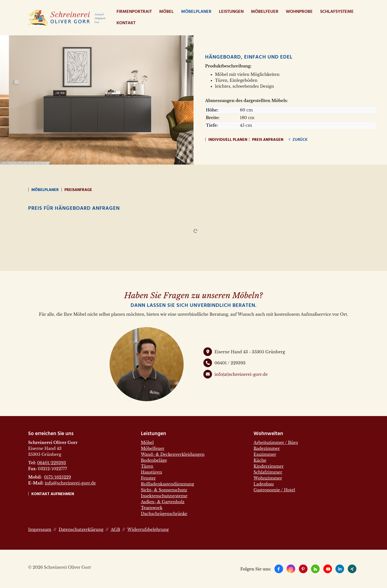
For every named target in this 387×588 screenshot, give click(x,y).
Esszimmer (265, 454)
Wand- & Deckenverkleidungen (173, 454)
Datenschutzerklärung (81, 529)
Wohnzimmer (268, 478)
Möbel (166, 12)
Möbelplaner (196, 12)
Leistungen (231, 12)
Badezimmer (267, 448)
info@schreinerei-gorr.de (70, 483)
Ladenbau (264, 484)
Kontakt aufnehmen (53, 494)
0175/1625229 (57, 477)
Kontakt (126, 23)
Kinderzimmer (269, 466)
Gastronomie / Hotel (274, 490)
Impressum (40, 529)
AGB (115, 529)
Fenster (148, 478)
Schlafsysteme (337, 12)
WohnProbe (299, 12)
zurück (300, 140)
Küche (260, 460)
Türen (147, 466)
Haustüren (152, 472)
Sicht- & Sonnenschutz (164, 490)
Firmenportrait (134, 12)
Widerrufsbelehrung (148, 529)
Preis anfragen (268, 140)
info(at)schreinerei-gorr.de (241, 374)
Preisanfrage (78, 190)
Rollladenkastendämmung (168, 484)
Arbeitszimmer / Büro (276, 442)
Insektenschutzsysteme (164, 496)
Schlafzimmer (268, 472)
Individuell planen (228, 140)
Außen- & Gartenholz (163, 502)
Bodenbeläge (154, 460)
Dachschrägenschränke (164, 514)
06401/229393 (51, 463)
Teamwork (152, 508)
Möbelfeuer (265, 12)
